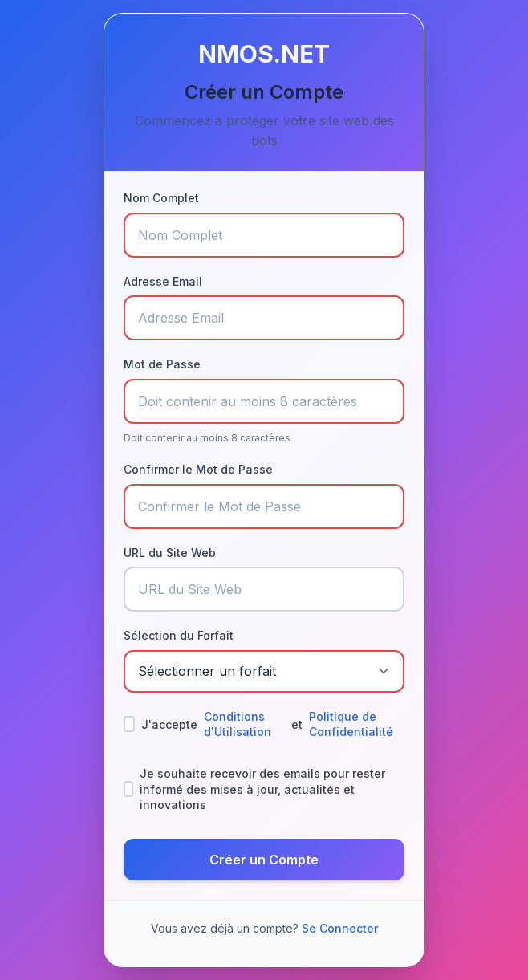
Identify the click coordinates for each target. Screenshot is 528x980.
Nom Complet (161, 198)
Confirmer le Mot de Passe (198, 469)
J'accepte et (264, 724)
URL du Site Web (170, 553)
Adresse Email (163, 281)
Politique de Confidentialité (351, 724)
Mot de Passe (162, 364)
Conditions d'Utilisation (238, 724)
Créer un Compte (264, 860)
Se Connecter (340, 928)
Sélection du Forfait (179, 635)
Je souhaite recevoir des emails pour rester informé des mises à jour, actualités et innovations (254, 789)
